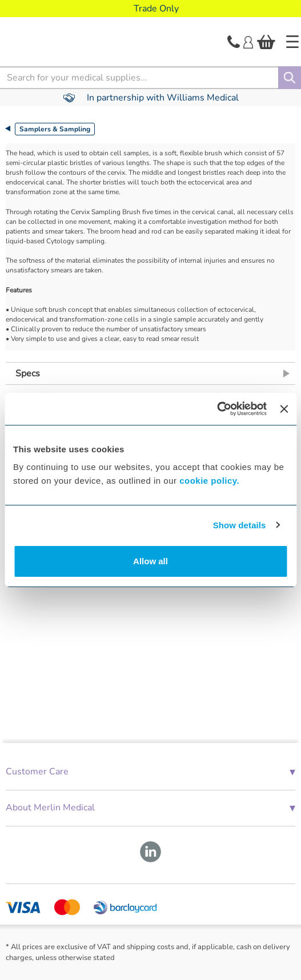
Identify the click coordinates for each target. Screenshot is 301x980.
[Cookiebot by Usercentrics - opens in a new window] (217, 409)
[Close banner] (284, 409)
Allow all (150, 561)
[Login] (248, 41)
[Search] (290, 78)
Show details (240, 525)
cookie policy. (209, 481)
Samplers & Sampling (55, 129)
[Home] (292, 42)
